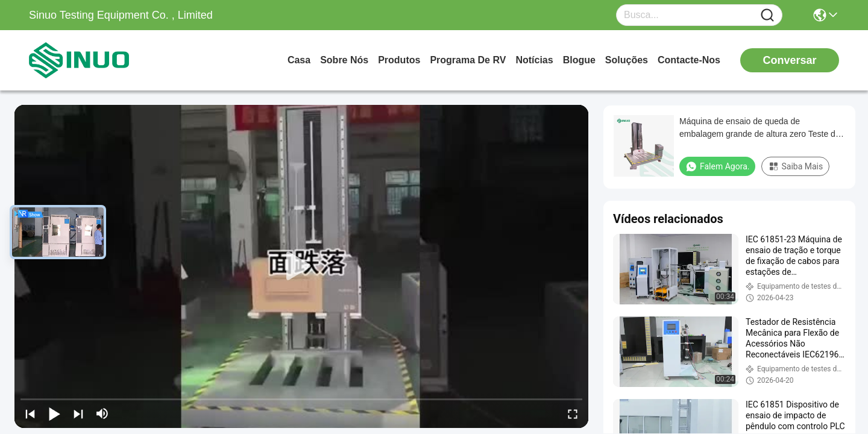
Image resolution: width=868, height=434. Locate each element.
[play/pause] (54, 414)
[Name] (767, 15)
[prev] (30, 414)
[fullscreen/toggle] (573, 414)
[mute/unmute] (102, 414)
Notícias (534, 60)
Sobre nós (344, 60)
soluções (627, 60)
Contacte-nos (689, 60)
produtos (399, 60)
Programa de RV (468, 60)
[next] (78, 414)
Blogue (579, 60)
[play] (301, 266)
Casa (299, 60)
